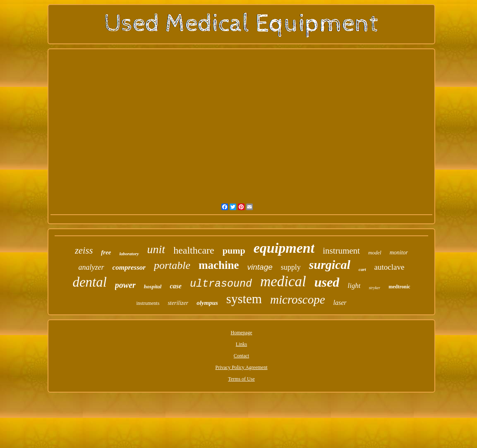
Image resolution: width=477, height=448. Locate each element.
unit (156, 249)
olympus (207, 303)
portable (172, 265)
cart (362, 269)
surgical (330, 265)
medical (283, 281)
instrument (341, 251)
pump (234, 250)
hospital (153, 286)
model (375, 253)
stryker (374, 288)
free (106, 252)
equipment (284, 248)
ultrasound (221, 284)
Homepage (242, 333)
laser (340, 303)
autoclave (390, 267)
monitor (399, 253)
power (125, 285)
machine (219, 265)
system (244, 299)
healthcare (194, 250)
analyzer (91, 267)
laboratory (129, 254)
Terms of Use (241, 379)
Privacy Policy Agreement (242, 367)
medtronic (399, 287)
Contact (241, 356)
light (354, 286)
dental (89, 282)
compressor (129, 267)
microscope (298, 299)
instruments (148, 303)
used (327, 282)
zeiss (84, 250)
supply (291, 267)
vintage (260, 267)
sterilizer (178, 303)
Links (241, 344)
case (175, 286)
